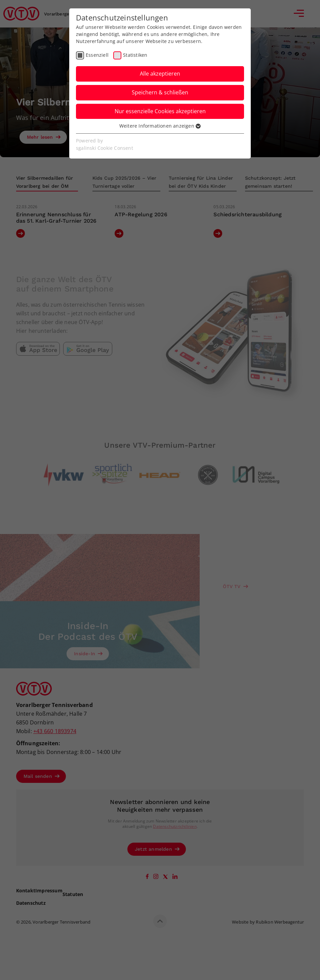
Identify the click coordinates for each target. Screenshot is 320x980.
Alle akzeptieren (160, 74)
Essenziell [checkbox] (97, 55)
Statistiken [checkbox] (135, 55)
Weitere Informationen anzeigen (160, 126)
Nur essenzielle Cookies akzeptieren (160, 111)
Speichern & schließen (160, 92)
